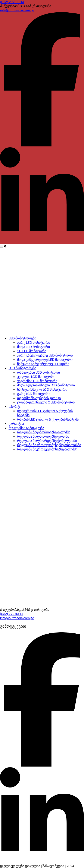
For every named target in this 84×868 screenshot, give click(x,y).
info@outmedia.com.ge (17, 10)
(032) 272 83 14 (12, 2)
